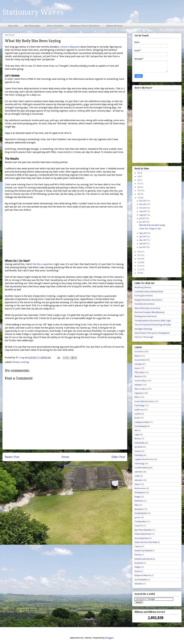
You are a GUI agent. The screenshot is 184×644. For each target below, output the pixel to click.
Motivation (139, 509)
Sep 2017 (144, 211)
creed (137, 476)
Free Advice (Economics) (144, 304)
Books (137, 418)
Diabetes (138, 385)
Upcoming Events (142, 538)
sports (137, 517)
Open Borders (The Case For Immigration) (152, 333)
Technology (139, 464)
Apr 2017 (144, 237)
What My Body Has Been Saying (152, 225)
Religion (138, 567)
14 (139, 259)
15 (139, 255)
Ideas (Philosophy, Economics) (147, 308)
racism (137, 414)
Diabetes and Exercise (143, 559)
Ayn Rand (138, 447)
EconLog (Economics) (144, 296)
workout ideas (140, 381)
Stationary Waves (33, 12)
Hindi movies (140, 488)
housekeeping (140, 426)
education (139, 480)
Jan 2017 (143, 247)
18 (139, 194)
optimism (139, 472)
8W (136, 430)
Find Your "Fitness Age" (144, 337)
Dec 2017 (144, 201)
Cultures (138, 547)
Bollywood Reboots (143, 575)
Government (140, 360)
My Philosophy (32, 26)
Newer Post (12, 457)
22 (139, 180)
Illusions (138, 376)
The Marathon (140, 522)
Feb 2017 (144, 244)
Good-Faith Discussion (144, 401)
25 (139, 173)
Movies (137, 439)
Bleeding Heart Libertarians (146, 316)
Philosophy (139, 372)
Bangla (137, 497)
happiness (139, 393)
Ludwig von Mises (142, 422)
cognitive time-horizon (144, 459)
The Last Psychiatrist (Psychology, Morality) (153, 325)
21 (139, 184)
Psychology (139, 406)
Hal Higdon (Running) (143, 329)
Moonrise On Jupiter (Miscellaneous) (149, 312)
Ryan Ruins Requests (143, 530)
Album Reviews (114, 26)
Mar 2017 (144, 240)
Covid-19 (138, 526)
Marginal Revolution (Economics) (148, 300)
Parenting (139, 455)
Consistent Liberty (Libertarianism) (149, 292)
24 (139, 176)
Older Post (118, 457)
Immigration (140, 493)
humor (137, 484)
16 (139, 252)
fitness (16, 362)
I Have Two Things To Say (150, 229)
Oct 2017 (144, 208)
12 (139, 266)
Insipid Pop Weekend (143, 551)
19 (139, 191)
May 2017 (144, 233)
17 (139, 198)
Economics (139, 352)
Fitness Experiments (143, 534)
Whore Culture (141, 389)
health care (139, 410)
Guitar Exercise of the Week (146, 542)
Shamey (138, 555)
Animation (139, 584)
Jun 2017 (143, 222)
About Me (13, 26)
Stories (137, 571)
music (137, 368)
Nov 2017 (144, 204)
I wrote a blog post (70, 47)
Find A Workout (55, 26)
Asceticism (139, 563)
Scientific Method (142, 468)
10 (139, 273)
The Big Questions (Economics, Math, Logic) (153, 321)
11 (139, 269)
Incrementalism (141, 580)
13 (139, 262)
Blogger (109, 638)
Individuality (140, 443)
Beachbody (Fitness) (143, 287)
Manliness (139, 501)
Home (65, 457)
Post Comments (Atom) (72, 465)
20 (139, 187)
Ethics (137, 397)
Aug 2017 (144, 215)
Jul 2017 (143, 218)
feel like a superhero (43, 264)
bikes (137, 505)
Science (138, 451)
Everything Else (141, 513)
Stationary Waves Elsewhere (85, 26)
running (25, 362)
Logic (137, 435)
